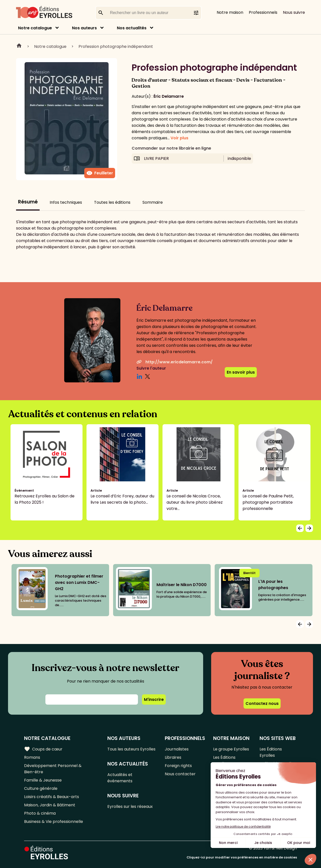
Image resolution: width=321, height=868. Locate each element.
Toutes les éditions (112, 202)
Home (19, 46)
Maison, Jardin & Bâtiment (50, 805)
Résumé (28, 202)
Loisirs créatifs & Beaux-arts (52, 797)
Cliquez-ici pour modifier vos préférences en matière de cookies (242, 857)
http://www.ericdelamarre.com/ (175, 362)
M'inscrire (154, 699)
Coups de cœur (43, 749)
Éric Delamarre (169, 96)
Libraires (173, 757)
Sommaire (153, 202)
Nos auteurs (84, 28)
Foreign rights (178, 766)
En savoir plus (241, 372)
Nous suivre (294, 12)
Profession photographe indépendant (116, 46)
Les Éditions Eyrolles (224, 761)
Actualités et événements (120, 778)
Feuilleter (100, 173)
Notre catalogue (35, 28)
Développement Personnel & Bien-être (53, 769)
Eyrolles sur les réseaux (130, 806)
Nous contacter (180, 774)
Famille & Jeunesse (43, 780)
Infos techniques (66, 202)
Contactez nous (262, 703)
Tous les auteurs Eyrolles (131, 749)
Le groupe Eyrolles (231, 749)
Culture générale (41, 788)
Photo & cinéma (40, 813)
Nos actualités (132, 28)
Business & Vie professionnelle (54, 822)
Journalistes (177, 749)
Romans (32, 757)
